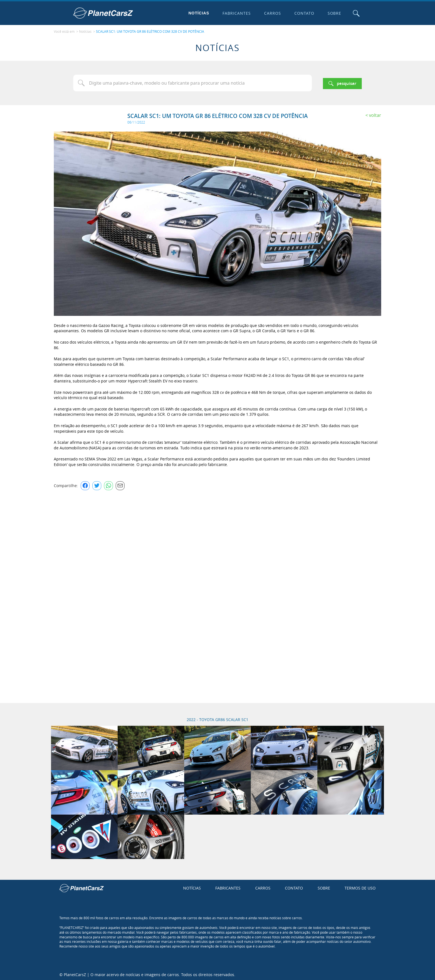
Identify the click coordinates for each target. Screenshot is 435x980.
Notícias (198, 13)
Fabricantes (236, 13)
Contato (303, 13)
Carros (271, 13)
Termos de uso (360, 887)
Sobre (333, 13)
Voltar (375, 114)
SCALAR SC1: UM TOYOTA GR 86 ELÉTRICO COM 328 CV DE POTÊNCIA (150, 31)
